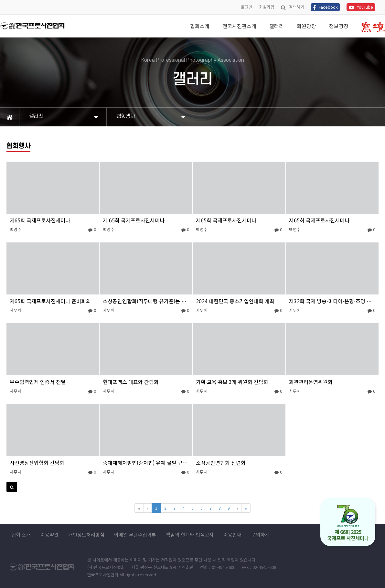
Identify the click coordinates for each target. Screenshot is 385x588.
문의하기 (260, 535)
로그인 (247, 7)
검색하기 (293, 7)
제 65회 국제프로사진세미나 (134, 220)
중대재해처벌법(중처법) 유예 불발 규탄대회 (146, 463)
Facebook (325, 7)
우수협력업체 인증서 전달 (38, 382)
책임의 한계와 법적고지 (190, 535)
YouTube (361, 7)
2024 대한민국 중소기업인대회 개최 (235, 301)
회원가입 (267, 7)
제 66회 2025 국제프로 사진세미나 (348, 523)
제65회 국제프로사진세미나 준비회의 (50, 301)
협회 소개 (21, 535)
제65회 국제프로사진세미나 (40, 220)
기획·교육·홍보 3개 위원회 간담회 (232, 382)
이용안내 (232, 535)
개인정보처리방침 (86, 535)
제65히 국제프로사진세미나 (319, 220)
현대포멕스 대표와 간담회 (131, 382)
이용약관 (49, 535)
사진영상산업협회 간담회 (37, 463)
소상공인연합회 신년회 (221, 463)
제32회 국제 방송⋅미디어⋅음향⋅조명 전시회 (332, 301)
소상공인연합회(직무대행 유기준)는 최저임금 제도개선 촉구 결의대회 (146, 301)
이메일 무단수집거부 (135, 535)
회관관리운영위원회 (311, 382)
